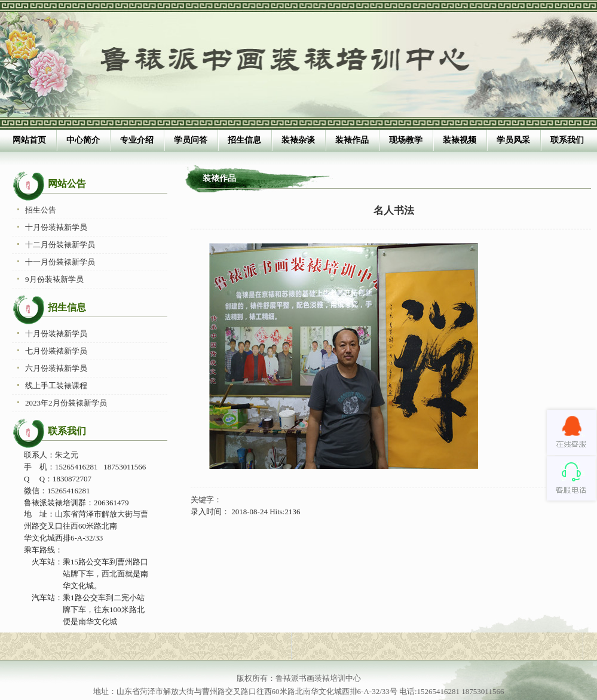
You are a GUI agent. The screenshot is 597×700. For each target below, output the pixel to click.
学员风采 (513, 140)
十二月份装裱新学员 (60, 245)
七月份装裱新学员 (56, 351)
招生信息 (244, 140)
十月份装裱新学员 (56, 227)
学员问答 (191, 140)
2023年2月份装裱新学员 (66, 403)
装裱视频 (460, 140)
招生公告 (41, 210)
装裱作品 (352, 140)
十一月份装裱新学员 (60, 262)
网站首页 (29, 140)
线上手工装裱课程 (56, 386)
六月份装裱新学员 (56, 368)
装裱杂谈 (298, 140)
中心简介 (83, 140)
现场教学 (406, 140)
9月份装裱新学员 (54, 279)
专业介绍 (137, 140)
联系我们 (567, 140)
